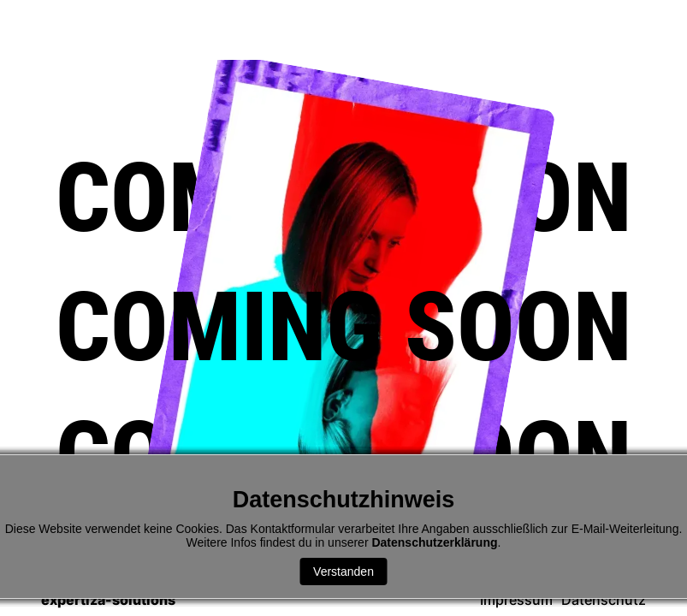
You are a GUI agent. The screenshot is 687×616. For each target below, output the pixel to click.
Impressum (516, 600)
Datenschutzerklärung (434, 542)
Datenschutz (604, 600)
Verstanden (343, 572)
